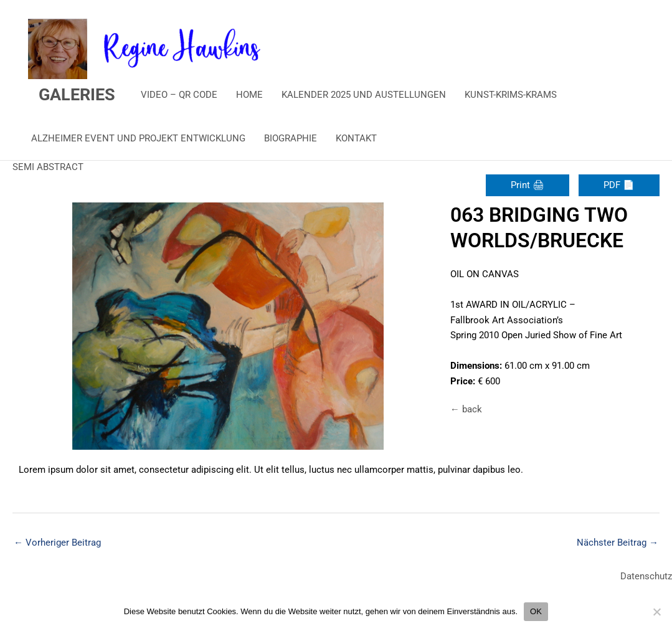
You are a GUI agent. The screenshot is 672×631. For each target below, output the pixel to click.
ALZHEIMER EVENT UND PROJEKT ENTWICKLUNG (138, 138)
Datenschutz (646, 576)
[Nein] (656, 612)
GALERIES (77, 95)
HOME (249, 95)
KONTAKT (356, 138)
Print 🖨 (528, 185)
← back (466, 409)
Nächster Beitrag (618, 543)
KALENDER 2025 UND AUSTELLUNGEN (364, 95)
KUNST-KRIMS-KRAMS (511, 95)
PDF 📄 (619, 185)
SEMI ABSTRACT (48, 167)
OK (536, 611)
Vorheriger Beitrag (57, 543)
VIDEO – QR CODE (179, 95)
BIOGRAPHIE (291, 138)
